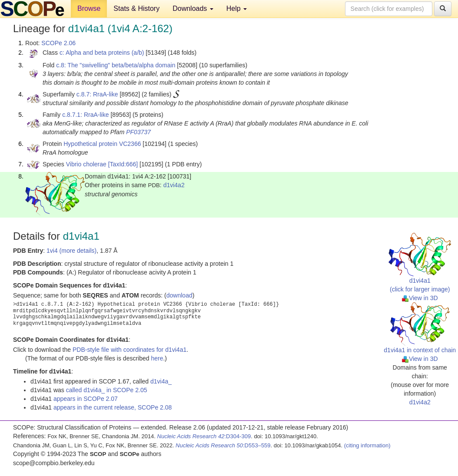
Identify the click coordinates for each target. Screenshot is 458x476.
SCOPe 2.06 (58, 43)
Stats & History (136, 8)
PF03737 (138, 132)
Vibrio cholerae (86, 164)
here (157, 358)
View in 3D (420, 298)
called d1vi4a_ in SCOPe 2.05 (107, 390)
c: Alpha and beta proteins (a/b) (102, 53)
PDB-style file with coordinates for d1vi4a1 (129, 350)
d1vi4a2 (174, 185)
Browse (89, 8)
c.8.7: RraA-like (97, 94)
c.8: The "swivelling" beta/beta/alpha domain (116, 65)
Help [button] (237, 8)
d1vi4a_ (161, 381)
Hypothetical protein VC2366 (102, 144)
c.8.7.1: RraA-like (85, 115)
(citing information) (367, 445)
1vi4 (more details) (71, 251)
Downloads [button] (193, 8)
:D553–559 (223, 445)
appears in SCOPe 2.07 (86, 399)
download (179, 295)
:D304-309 (204, 436)
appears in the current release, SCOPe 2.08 (113, 407)
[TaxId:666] (123, 164)
